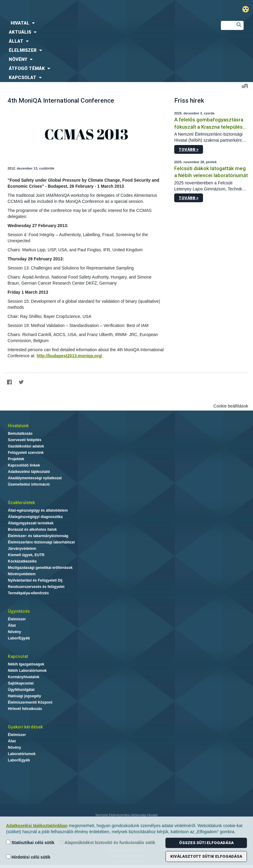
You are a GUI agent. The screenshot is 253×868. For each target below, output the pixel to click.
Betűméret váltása (245, 86)
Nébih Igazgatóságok (26, 664)
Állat (12, 625)
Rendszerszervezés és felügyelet (36, 587)
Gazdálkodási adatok (26, 446)
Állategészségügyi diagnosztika (35, 517)
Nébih (84, 10)
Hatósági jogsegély (24, 696)
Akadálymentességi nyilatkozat (35, 478)
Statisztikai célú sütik (30, 842)
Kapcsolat (18, 656)
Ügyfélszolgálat (21, 690)
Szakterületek (21, 503)
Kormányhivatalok (24, 677)
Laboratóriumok (22, 754)
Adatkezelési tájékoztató (29, 472)
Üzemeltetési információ (29, 484)
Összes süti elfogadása (206, 843)
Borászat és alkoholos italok (32, 530)
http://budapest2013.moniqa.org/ (70, 356)
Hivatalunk (18, 426)
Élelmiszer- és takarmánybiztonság (38, 536)
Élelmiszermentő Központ (30, 702)
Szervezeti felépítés (25, 440)
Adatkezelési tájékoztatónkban (37, 826)
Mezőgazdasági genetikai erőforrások (40, 568)
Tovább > (189, 149)
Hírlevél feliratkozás (25, 709)
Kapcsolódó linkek (24, 465)
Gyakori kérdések (25, 727)
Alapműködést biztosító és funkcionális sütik (107, 842)
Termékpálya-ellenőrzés (28, 593)
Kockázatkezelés (22, 561)
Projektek (16, 459)
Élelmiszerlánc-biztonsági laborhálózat (41, 542)
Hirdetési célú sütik (28, 857)
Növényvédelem (22, 574)
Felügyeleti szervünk (26, 453)
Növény (14, 632)
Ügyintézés (19, 611)
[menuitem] (105, 23)
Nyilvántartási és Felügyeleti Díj (35, 580)
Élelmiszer (17, 619)
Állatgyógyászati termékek (31, 523)
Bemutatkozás (20, 434)
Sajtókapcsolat (21, 683)
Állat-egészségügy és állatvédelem (38, 510)
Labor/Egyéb (19, 638)
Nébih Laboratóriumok (27, 671)
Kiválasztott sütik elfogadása (206, 856)
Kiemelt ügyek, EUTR (26, 555)
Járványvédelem (22, 549)
